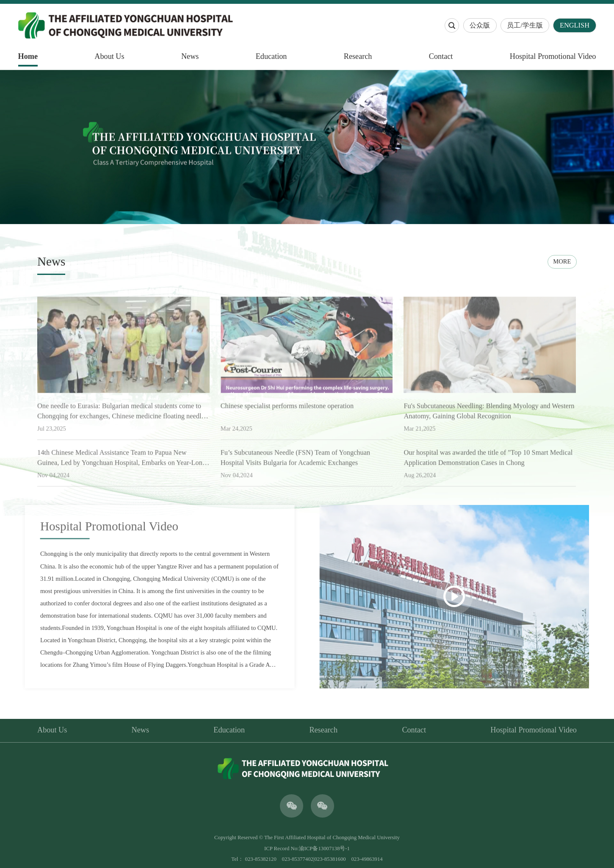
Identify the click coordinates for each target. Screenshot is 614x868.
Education (271, 56)
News (190, 56)
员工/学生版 (525, 25)
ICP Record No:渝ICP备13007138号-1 (307, 849)
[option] (307, 147)
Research (358, 56)
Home (28, 56)
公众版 (480, 25)
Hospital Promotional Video (553, 56)
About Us (109, 56)
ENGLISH (575, 25)
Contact (441, 56)
